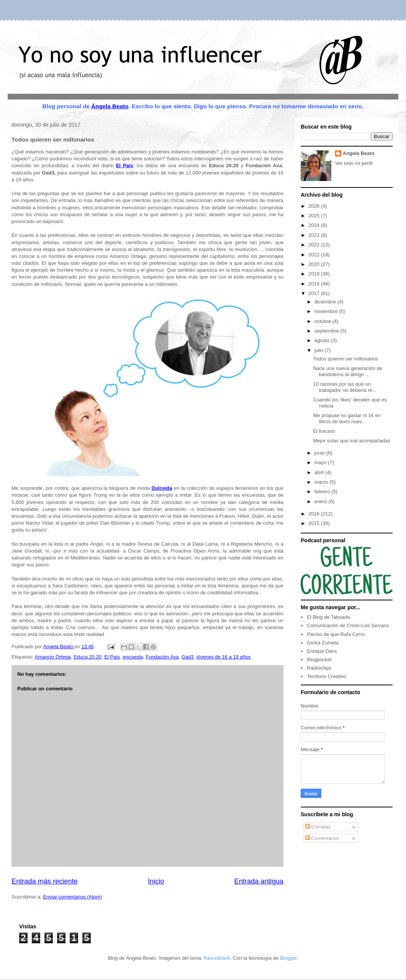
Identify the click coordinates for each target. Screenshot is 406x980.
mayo (321, 462)
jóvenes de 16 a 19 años (224, 657)
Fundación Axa (162, 657)
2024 (315, 225)
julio (320, 350)
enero (322, 501)
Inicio (156, 881)
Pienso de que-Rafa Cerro (336, 634)
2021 (315, 255)
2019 (315, 274)
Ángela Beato (110, 106)
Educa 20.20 (88, 657)
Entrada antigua (259, 881)
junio (320, 453)
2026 (315, 206)
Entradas (318, 827)
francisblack (217, 958)
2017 (315, 293)
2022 (315, 245)
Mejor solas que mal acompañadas (352, 441)
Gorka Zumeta (323, 643)
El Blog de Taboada (328, 617)
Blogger (288, 958)
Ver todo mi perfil (354, 163)
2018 (315, 284)
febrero (323, 492)
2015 (315, 523)
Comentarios (322, 838)
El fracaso (324, 431)
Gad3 (188, 657)
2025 (315, 216)
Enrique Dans (322, 651)
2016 (315, 514)
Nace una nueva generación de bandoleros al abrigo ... (348, 371)
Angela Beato (359, 153)
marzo (322, 482)
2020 (315, 264)
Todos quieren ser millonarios (345, 359)
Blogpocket (319, 660)
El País (112, 657)
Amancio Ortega (53, 657)
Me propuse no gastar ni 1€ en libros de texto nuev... (347, 418)
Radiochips (319, 668)
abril (320, 472)
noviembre (327, 311)
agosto (323, 340)
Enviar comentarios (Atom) (72, 897)
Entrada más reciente (45, 881)
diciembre (326, 302)
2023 (315, 235)
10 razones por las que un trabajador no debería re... (345, 387)
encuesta (133, 657)
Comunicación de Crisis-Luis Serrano (348, 625)
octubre (323, 321)
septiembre (327, 331)
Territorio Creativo (327, 676)
